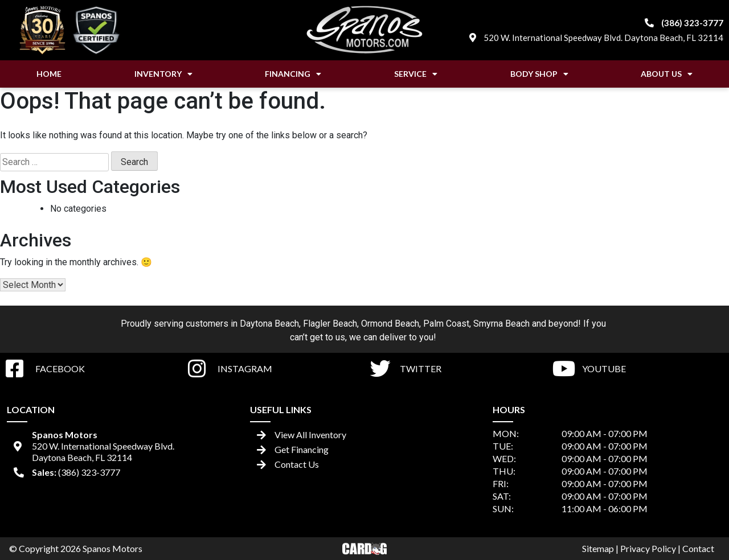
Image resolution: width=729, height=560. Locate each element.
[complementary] (695, 526)
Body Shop (539, 74)
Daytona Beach (269, 324)
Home (49, 74)
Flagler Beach (330, 324)
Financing (293, 74)
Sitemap (598, 548)
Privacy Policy (648, 548)
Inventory (163, 74)
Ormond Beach (390, 324)
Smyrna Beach (501, 324)
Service (416, 74)
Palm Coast (446, 324)
